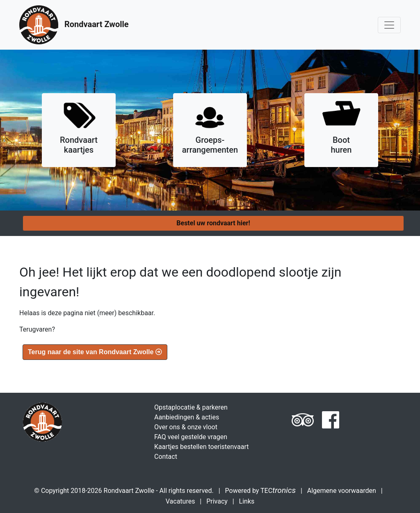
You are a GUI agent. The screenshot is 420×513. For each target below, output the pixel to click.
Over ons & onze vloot (186, 427)
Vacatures (180, 501)
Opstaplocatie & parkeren (191, 407)
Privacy (217, 501)
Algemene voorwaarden (342, 491)
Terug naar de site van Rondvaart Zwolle (95, 352)
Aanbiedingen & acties (187, 417)
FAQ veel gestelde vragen (191, 437)
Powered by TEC (261, 491)
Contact (166, 457)
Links (247, 501)
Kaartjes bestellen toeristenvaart (201, 447)
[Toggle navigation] (389, 25)
